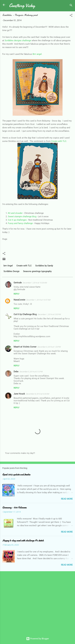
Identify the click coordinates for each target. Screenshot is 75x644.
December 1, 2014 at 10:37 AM (38, 300)
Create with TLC (59, 141)
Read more (67, 499)
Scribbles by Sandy (44, 266)
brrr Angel (8, 266)
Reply (16, 294)
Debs (16, 372)
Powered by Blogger (38, 639)
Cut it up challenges (17, 220)
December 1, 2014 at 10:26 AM (35, 283)
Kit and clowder (15, 213)
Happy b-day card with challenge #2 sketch (23, 541)
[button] (71, 16)
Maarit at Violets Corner (25, 347)
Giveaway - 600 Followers (14, 508)
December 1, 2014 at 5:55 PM (49, 314)
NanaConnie (19, 300)
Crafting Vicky (22, 6)
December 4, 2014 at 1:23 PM (49, 347)
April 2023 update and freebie (16, 475)
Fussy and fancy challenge (20, 223)
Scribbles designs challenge (18, 40)
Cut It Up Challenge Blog (25, 314)
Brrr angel (37, 54)
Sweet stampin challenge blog (22, 217)
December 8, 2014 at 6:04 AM (38, 394)
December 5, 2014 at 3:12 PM (31, 372)
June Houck (19, 394)
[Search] (71, 6)
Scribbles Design (11, 271)
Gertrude (18, 283)
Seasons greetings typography (37, 271)
